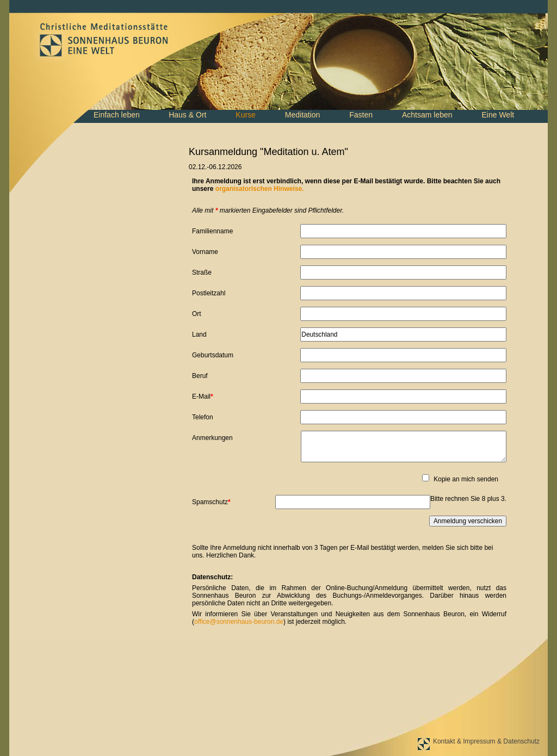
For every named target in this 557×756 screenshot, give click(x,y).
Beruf (200, 376)
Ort (197, 314)
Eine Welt (498, 115)
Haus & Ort (187, 115)
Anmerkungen (212, 438)
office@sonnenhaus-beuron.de (239, 622)
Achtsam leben (427, 115)
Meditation (303, 115)
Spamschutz (211, 502)
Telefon (203, 417)
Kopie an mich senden (466, 479)
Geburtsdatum (213, 355)
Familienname (212, 231)
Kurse (246, 115)
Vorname (205, 252)
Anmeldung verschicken (468, 521)
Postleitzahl (209, 293)
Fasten (361, 115)
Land (199, 334)
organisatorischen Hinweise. (260, 189)
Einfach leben (117, 115)
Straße (202, 272)
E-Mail (206, 396)
